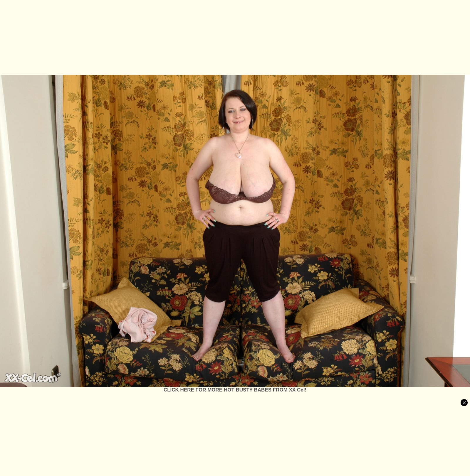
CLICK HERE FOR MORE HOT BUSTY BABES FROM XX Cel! (235, 390)
